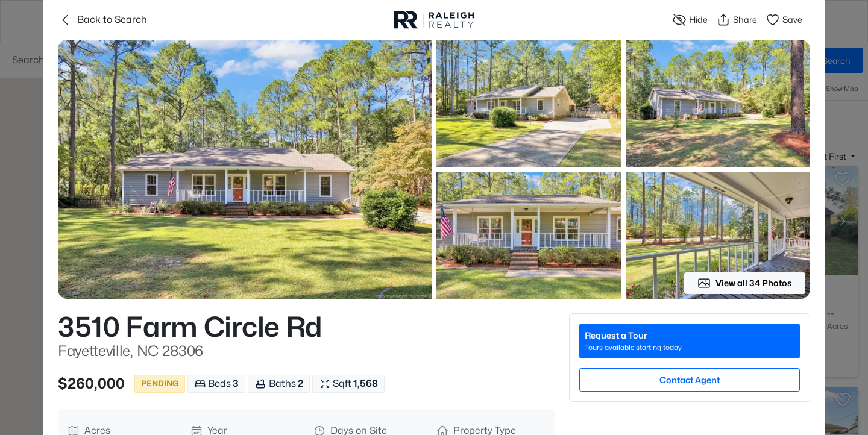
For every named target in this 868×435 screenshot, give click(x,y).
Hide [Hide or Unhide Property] (690, 20)
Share (737, 20)
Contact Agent (690, 380)
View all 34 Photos (745, 283)
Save (784, 20)
